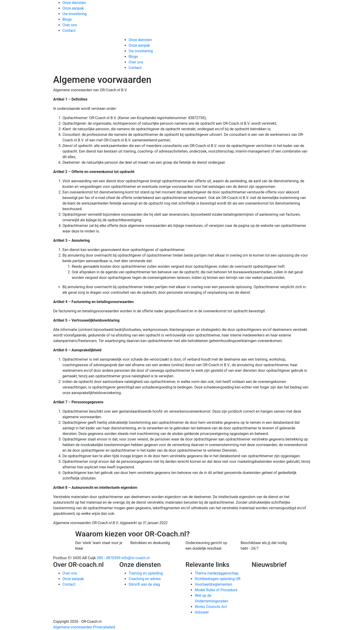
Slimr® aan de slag (144, 584)
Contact (69, 31)
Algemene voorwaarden (73, 627)
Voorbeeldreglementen (213, 584)
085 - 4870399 (109, 558)
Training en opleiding (146, 573)
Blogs (67, 19)
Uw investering (75, 14)
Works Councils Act (211, 607)
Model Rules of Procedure (216, 590)
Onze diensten (74, 3)
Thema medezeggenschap (217, 573)
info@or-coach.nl (135, 558)
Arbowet (202, 612)
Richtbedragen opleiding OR (218, 579)
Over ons (70, 25)
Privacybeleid (104, 627)
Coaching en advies (145, 579)
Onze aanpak (73, 8)
